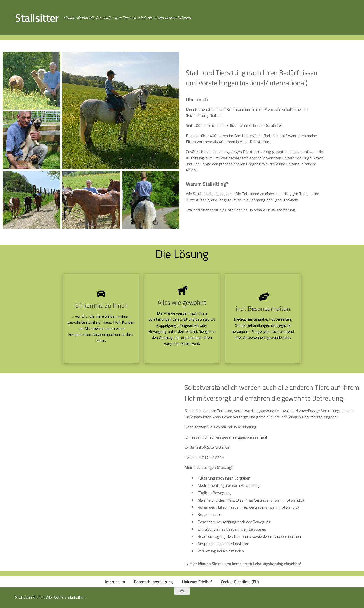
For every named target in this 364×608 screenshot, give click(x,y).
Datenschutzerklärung (153, 582)
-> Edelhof (234, 125)
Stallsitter (37, 18)
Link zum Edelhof (197, 582)
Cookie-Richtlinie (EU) (240, 582)
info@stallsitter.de (213, 447)
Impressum (115, 582)
